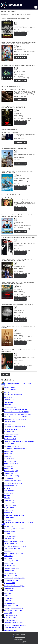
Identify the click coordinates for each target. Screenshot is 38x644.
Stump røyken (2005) (10, 539)
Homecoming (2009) (9, 603)
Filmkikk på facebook (20, 637)
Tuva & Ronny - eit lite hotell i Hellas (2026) (15, 625)
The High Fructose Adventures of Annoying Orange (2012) (19, 441)
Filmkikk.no (15, 634)
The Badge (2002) (9, 400)
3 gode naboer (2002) (10, 583)
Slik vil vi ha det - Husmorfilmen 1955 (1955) (16, 409)
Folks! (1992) (7, 596)
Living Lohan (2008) (9, 500)
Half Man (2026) (8, 556)
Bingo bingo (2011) (9, 513)
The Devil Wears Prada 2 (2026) (12, 481)
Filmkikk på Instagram (19, 639)
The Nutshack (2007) (9, 422)
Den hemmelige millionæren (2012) (13, 541)
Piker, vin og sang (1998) (11, 429)
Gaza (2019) (7, 551)
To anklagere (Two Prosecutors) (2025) (14, 586)
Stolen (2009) (7, 593)
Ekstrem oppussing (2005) (11, 536)
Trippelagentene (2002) (10, 505)
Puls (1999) (7, 498)
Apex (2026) (7, 534)
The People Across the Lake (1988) (13, 608)
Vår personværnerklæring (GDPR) (19, 642)
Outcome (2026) (8, 510)
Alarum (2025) (8, 601)
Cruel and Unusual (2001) (11, 580)
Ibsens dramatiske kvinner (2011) (13, 483)
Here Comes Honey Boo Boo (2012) (14, 446)
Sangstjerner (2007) (9, 405)
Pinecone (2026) (8, 402)
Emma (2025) (8, 424)
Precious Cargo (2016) (10, 618)
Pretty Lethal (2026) (9, 508)
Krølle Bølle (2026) (9, 588)
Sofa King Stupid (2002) (10, 576)
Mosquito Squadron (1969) (11, 561)
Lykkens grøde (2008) (10, 503)
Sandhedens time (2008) (10, 630)
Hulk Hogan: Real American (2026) (13, 395)
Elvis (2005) (7, 488)
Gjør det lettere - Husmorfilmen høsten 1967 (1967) (18, 414)
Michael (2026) (8, 613)
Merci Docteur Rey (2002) (11, 606)
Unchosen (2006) (9, 493)
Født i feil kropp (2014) (10, 566)
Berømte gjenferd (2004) (10, 461)
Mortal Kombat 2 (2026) (10, 390)
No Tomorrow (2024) (9, 518)
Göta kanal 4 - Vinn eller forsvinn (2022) (15, 427)
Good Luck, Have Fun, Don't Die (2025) (14, 515)
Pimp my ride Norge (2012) (11, 486)
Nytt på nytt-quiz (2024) (10, 436)
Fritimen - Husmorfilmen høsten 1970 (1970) (16, 417)
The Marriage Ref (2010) (10, 407)
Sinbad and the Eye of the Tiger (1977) (14, 578)
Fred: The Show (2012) (10, 439)
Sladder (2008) (8, 496)
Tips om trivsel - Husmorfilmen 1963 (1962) (15, 449)
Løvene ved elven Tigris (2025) (12, 549)
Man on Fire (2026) (9, 459)
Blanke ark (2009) (9, 469)
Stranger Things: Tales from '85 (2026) (14, 529)
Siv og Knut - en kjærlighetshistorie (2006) (15, 546)
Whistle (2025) (8, 454)
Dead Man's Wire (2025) (10, 387)
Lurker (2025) (7, 520)
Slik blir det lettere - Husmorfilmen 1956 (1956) (16, 412)
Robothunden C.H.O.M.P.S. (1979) (13, 610)
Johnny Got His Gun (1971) (11, 620)
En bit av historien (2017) (11, 615)
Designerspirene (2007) (10, 531)
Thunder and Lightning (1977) (12, 628)
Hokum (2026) (8, 456)
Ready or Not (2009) (9, 491)
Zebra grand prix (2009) (10, 473)
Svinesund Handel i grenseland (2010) (14, 553)
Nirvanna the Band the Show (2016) (13, 623)
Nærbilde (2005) (8, 526)
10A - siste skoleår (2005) (11, 544)
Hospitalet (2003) (8, 563)
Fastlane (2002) (8, 558)
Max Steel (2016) (8, 591)
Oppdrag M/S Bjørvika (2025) (12, 434)
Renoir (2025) (8, 392)
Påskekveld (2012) (9, 478)
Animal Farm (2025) (9, 444)
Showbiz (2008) (8, 397)
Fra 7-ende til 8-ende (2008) (11, 476)
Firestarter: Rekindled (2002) (12, 568)
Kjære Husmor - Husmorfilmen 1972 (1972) (15, 419)
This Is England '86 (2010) (11, 471)
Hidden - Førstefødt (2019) (11, 464)
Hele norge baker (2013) (10, 573)
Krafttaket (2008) (8, 466)
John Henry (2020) (9, 598)
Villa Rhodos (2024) (9, 432)
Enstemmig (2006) (9, 571)
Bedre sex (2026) (9, 451)
